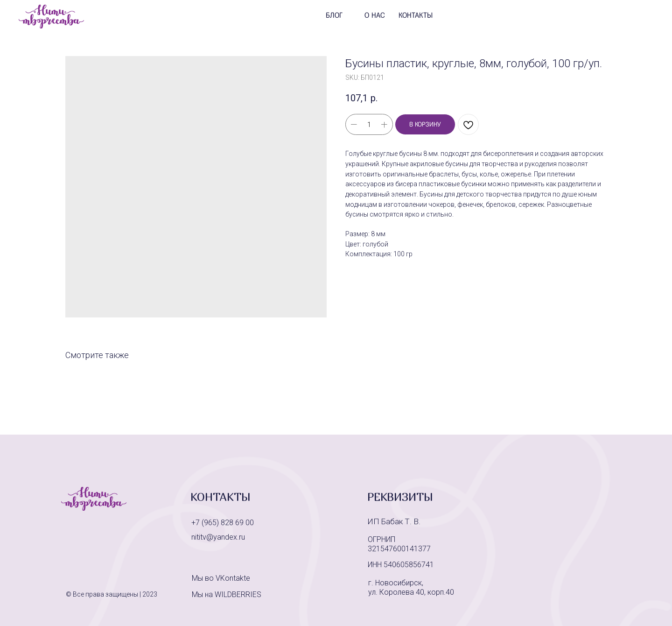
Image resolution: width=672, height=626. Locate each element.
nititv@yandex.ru (218, 537)
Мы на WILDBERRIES (227, 594)
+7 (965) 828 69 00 (223, 523)
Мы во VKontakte (221, 578)
